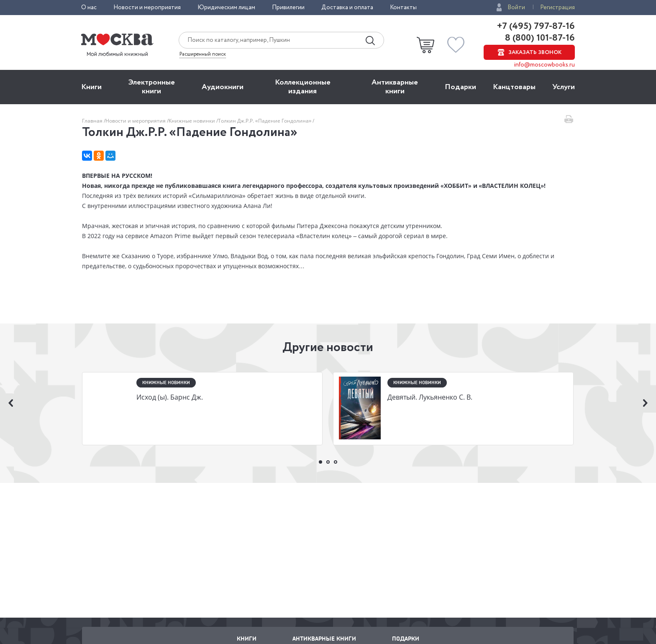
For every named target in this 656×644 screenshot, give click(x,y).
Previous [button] (10, 403)
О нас (89, 8)
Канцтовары (514, 87)
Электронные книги (152, 87)
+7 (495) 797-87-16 (536, 26)
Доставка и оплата (347, 8)
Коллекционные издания (303, 87)
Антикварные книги (395, 87)
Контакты (403, 8)
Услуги (564, 87)
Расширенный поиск (203, 54)
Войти (516, 8)
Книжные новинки (192, 121)
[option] (202, 409)
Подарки (460, 87)
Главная (93, 121)
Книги (91, 87)
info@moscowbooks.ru (545, 65)
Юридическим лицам (226, 8)
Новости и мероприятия (147, 8)
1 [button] (320, 462)
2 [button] (328, 462)
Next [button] (646, 403)
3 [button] (336, 462)
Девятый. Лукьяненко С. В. (430, 397)
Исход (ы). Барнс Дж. (170, 397)
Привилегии (288, 8)
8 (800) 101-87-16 (539, 38)
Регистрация (557, 8)
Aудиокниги (223, 87)
